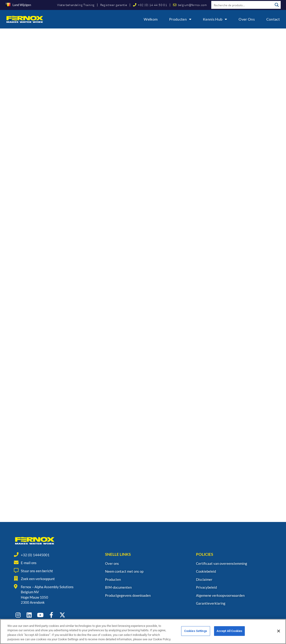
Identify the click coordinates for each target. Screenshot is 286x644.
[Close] (279, 631)
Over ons (247, 19)
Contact (273, 19)
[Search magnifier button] (277, 5)
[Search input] (242, 5)
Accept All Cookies (229, 631)
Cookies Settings (196, 631)
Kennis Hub (215, 19)
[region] (143, 631)
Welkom (151, 19)
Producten (180, 19)
